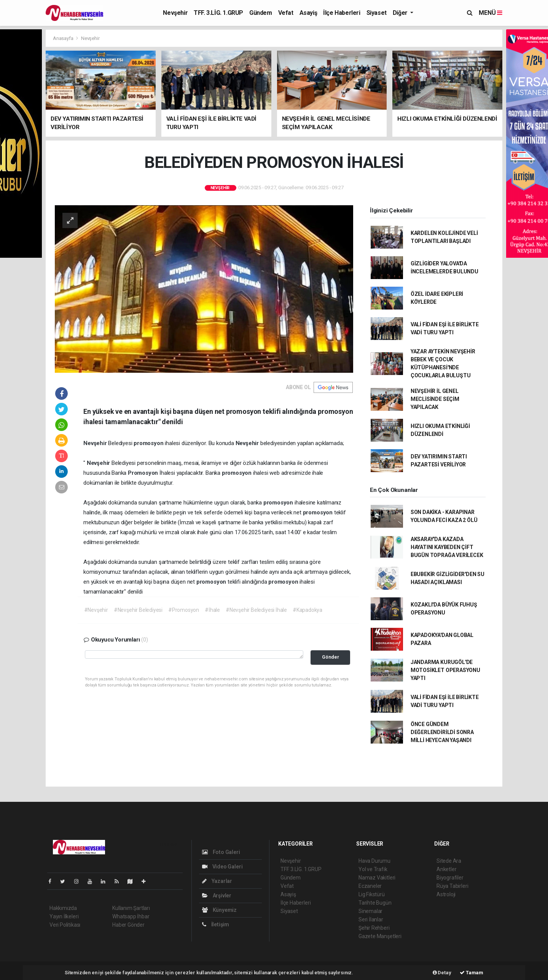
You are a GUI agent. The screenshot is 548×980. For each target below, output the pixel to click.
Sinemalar (370, 911)
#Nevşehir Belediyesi (138, 610)
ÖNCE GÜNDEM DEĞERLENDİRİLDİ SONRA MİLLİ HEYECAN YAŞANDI (442, 732)
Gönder (331, 657)
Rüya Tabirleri (452, 886)
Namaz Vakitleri (377, 878)
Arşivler (217, 895)
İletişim (216, 924)
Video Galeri (222, 867)
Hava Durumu (374, 861)
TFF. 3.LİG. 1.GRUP (218, 13)
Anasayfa (64, 38)
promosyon (149, 443)
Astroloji (446, 894)
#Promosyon (184, 610)
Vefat (286, 13)
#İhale (212, 610)
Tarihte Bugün (375, 903)
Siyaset (377, 13)
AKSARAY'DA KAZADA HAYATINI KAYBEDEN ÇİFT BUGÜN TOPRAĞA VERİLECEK (447, 547)
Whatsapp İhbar (131, 916)
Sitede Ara (449, 861)
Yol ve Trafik (373, 869)
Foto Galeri (221, 852)
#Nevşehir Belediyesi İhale (256, 610)
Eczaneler (370, 886)
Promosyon (144, 473)
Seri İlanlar (371, 919)
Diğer (401, 13)
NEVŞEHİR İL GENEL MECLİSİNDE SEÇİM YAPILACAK (435, 399)
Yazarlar (217, 881)
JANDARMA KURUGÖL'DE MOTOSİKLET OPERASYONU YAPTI (445, 670)
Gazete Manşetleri (380, 936)
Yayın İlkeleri (64, 916)
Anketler (446, 869)
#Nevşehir (96, 610)
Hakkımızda (63, 908)
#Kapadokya (307, 610)
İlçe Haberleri (342, 13)
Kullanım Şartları (131, 908)
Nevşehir (175, 13)
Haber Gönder (128, 925)
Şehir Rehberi (374, 928)
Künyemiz (219, 910)
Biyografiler (450, 878)
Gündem (261, 13)
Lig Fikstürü (372, 894)
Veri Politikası (65, 925)
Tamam (472, 973)
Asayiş (308, 13)
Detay (442, 973)
